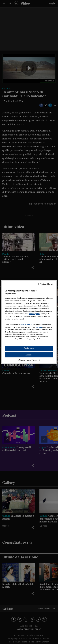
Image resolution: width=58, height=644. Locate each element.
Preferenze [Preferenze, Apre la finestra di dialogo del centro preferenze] (29, 348)
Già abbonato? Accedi (29, 360)
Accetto (29, 355)
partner (39, 327)
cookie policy (34, 314)
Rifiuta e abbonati (46, 284)
